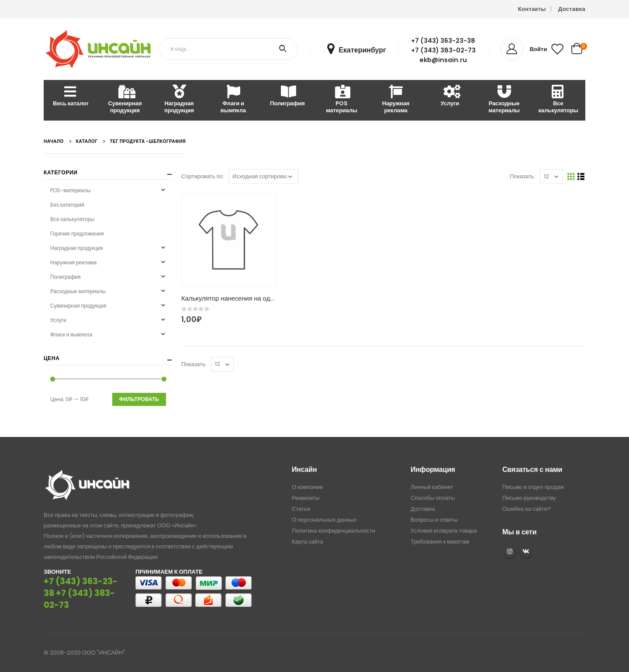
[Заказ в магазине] (263, 177)
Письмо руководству (529, 498)
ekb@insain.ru (443, 60)
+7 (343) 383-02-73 (443, 50)
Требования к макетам (440, 542)
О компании (307, 487)
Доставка (572, 9)
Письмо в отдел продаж (533, 487)
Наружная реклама (396, 100)
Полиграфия (287, 96)
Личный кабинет (432, 487)
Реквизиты (306, 498)
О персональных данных (324, 520)
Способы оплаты (433, 498)
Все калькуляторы (558, 100)
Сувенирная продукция (125, 100)
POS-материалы (70, 190)
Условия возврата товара (444, 531)
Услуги (450, 96)
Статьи (301, 509)
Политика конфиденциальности (334, 531)
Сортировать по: (203, 176)
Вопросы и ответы (434, 520)
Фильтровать (139, 399)
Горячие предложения (77, 234)
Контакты (532, 9)
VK (526, 551)
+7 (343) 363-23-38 (443, 41)
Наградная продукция (179, 100)
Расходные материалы (504, 100)
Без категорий (67, 205)
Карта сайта (308, 542)
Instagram (510, 551)
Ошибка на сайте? (527, 509)
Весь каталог (71, 96)
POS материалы (342, 100)
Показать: (522, 176)
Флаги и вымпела (233, 100)
